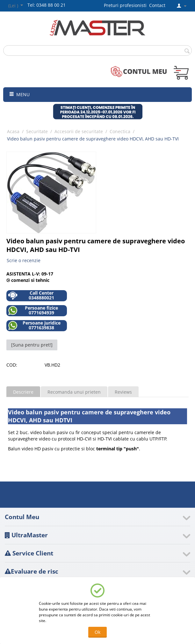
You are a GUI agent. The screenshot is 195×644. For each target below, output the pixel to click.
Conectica (120, 131)
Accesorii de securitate (79, 131)
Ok (97, 632)
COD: (12, 365)
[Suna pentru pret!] (32, 345)
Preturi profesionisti (126, 5)
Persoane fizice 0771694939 (33, 310)
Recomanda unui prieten (74, 392)
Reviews (123, 392)
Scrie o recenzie (24, 260)
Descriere (23, 392)
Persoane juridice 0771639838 (34, 325)
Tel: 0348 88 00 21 (47, 5)
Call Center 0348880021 (31, 295)
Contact (157, 5)
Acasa (13, 131)
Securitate (37, 131)
